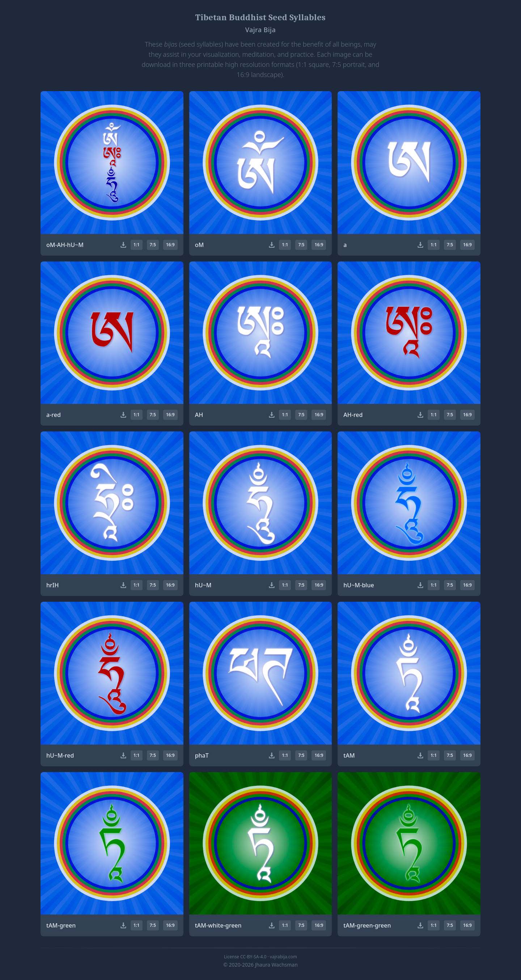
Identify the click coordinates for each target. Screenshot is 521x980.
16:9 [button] (170, 245)
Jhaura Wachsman (276, 965)
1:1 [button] (137, 245)
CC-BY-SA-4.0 (253, 957)
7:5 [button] (153, 245)
